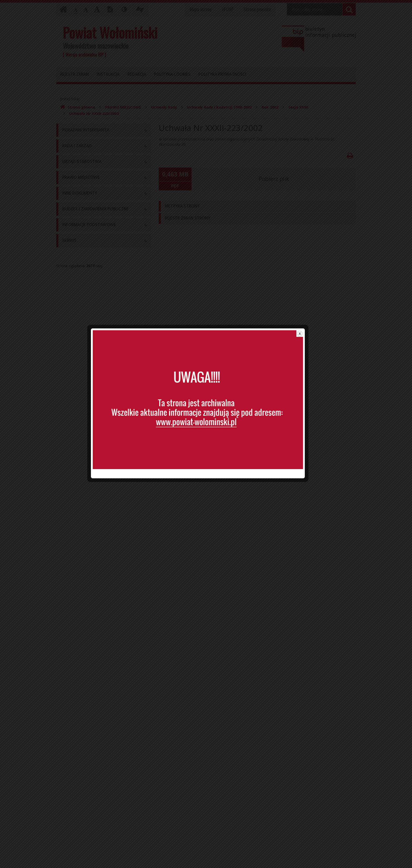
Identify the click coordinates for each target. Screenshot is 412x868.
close (308, 326)
